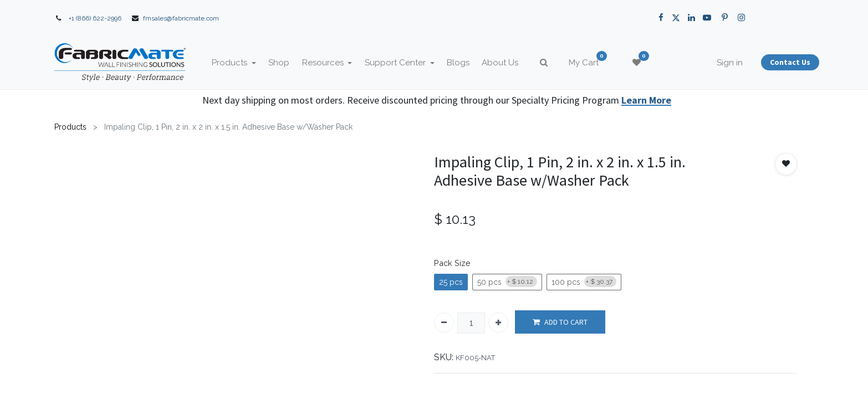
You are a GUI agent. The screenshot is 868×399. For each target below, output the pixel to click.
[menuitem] (287, 63)
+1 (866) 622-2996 (95, 18)
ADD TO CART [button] (560, 322)
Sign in (722, 63)
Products (70, 127)
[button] (786, 164)
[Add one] (498, 323)
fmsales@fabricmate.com (181, 18)
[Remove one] (444, 323)
